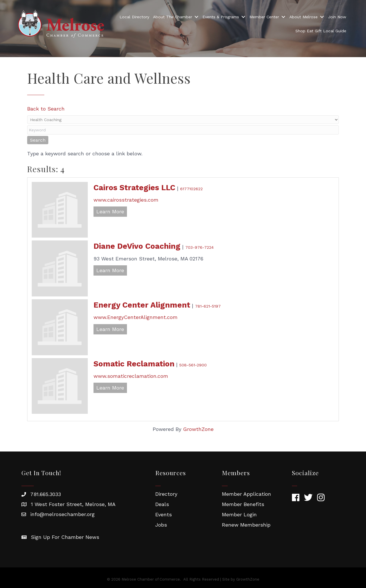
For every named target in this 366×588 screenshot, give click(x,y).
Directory (166, 494)
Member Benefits (243, 504)
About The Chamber (173, 17)
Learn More (110, 211)
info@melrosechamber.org (62, 514)
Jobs (161, 525)
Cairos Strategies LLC (134, 188)
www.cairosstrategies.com (126, 200)
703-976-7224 (199, 247)
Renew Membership (246, 525)
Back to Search (46, 109)
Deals (162, 504)
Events (164, 514)
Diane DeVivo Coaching (137, 246)
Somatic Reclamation (134, 364)
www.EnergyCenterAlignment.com (136, 317)
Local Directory (134, 17)
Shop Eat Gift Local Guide (321, 31)
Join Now (337, 17)
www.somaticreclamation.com (131, 376)
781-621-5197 (208, 306)
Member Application (246, 494)
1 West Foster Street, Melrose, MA (73, 504)
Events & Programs (221, 17)
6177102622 (191, 189)
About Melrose (304, 17)
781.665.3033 (46, 494)
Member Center (264, 17)
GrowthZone (198, 429)
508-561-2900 (193, 365)
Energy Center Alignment (142, 305)
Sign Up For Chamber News (65, 537)
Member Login (239, 514)
